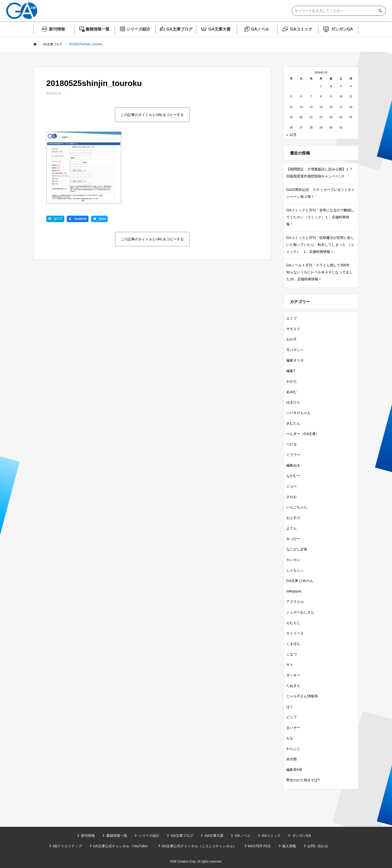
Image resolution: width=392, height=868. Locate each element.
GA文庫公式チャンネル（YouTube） (122, 846)
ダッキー (293, 675)
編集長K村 (294, 770)
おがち (291, 381)
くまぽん (293, 644)
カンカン (293, 560)
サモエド (293, 329)
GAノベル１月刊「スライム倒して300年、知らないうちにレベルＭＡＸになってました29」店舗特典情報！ (320, 272)
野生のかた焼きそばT (303, 780)
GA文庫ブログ (179, 29)
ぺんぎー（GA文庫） (303, 434)
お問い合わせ (318, 846)
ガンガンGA (342, 29)
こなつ (291, 654)
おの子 (291, 339)
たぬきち (293, 686)
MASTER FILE (259, 846)
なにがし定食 (297, 549)
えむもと (293, 623)
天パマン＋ (295, 350)
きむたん (293, 423)
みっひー (293, 539)
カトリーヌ (295, 633)
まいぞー (293, 728)
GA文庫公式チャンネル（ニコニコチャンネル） (199, 846)
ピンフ (291, 717)
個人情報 (289, 846)
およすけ (293, 518)
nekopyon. (294, 591)
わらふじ (293, 749)
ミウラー (293, 455)
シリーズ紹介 (138, 29)
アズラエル (295, 602)
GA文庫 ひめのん (300, 581)
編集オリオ (295, 360)
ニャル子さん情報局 (302, 696)
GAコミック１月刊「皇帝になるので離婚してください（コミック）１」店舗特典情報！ (320, 217)
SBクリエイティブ (67, 846)
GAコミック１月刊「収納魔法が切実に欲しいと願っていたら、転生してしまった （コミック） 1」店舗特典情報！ (320, 245)
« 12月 (291, 135)
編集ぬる (293, 465)
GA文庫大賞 (219, 29)
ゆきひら (293, 402)
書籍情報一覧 (97, 29)
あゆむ (291, 392)
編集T (291, 371)
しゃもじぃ (295, 570)
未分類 (291, 759)
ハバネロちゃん (298, 413)
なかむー (293, 476)
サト (290, 665)
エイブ (291, 318)
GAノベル (260, 29)
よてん (291, 528)
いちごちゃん (297, 507)
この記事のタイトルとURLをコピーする (152, 115)
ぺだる (291, 444)
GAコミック (301, 29)
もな (290, 738)
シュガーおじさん (300, 612)
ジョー (291, 486)
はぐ (290, 707)
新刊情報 (57, 29)
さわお (291, 497)
